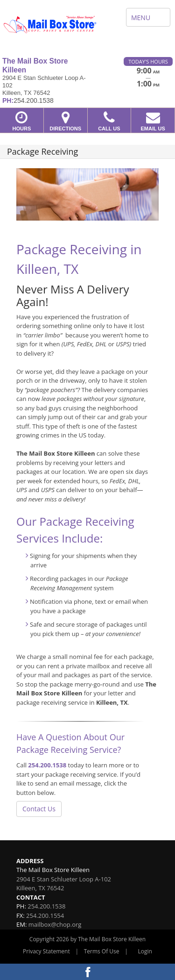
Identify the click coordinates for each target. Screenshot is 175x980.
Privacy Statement (46, 951)
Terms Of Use (102, 951)
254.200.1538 (47, 765)
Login (145, 951)
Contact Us (39, 809)
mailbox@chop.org (55, 924)
